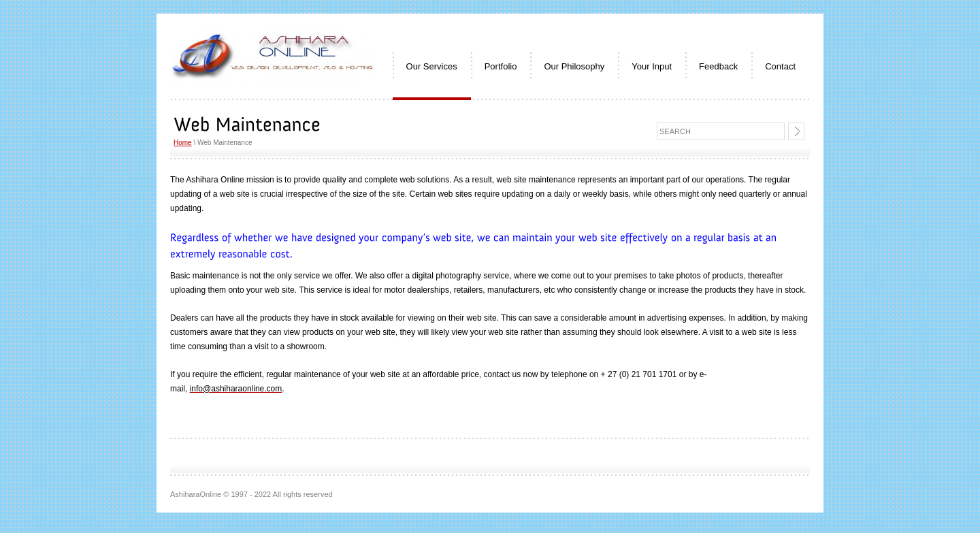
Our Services (432, 66)
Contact (780, 66)
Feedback (718, 66)
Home (183, 143)
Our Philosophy (574, 66)
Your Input (652, 66)
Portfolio (501, 66)
